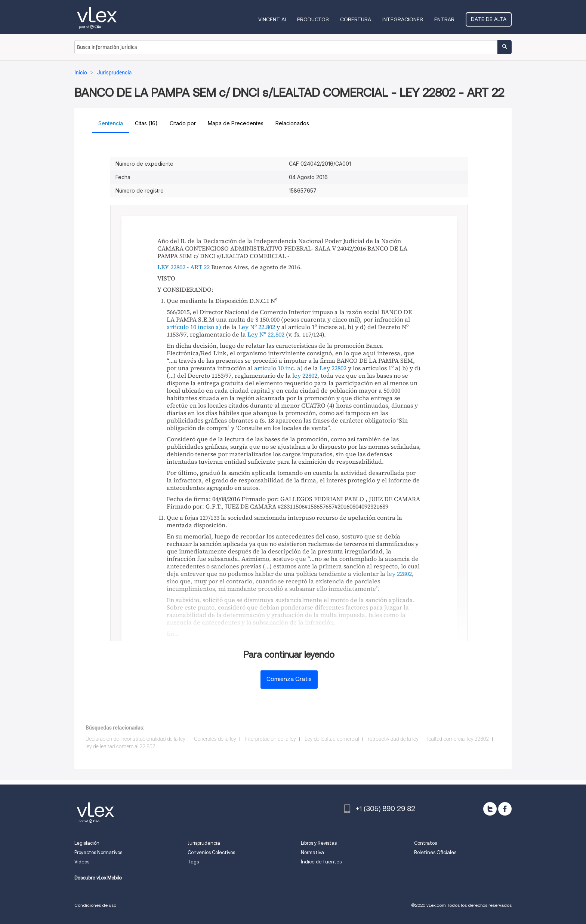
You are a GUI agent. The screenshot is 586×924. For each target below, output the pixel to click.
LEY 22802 (171, 267)
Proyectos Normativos (98, 852)
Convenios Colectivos (211, 852)
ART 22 (200, 267)
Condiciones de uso (95, 905)
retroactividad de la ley (393, 739)
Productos (313, 19)
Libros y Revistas (319, 843)
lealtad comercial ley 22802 (458, 739)
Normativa (312, 852)
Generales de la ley (215, 739)
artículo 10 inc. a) (278, 368)
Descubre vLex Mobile (98, 878)
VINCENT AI (272, 19)
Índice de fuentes (321, 862)
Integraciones (403, 19)
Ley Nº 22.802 (257, 327)
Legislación (87, 843)
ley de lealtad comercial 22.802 (120, 746)
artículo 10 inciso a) (194, 327)
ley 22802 (305, 375)
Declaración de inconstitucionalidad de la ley (135, 739)
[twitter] (490, 809)
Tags (193, 862)
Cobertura (356, 19)
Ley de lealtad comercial (332, 739)
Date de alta (489, 19)
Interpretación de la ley (270, 739)
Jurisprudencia (204, 843)
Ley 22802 (333, 368)
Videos (82, 862)
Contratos (425, 843)
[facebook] (505, 809)
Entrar (444, 19)
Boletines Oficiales (435, 852)
